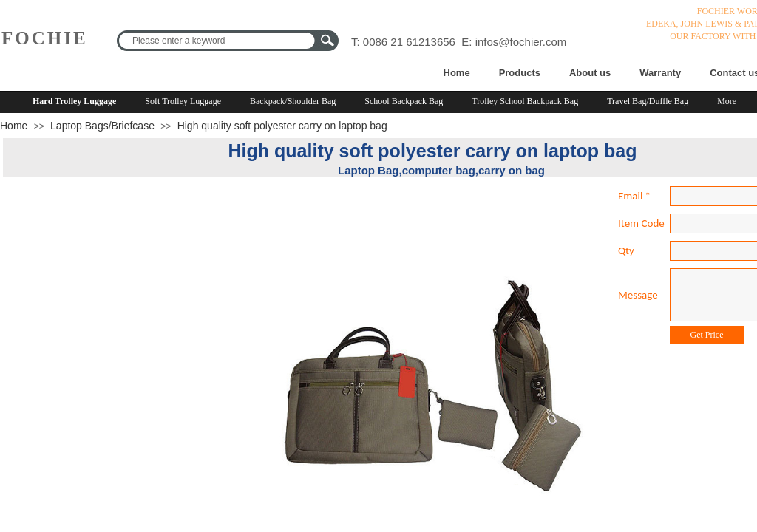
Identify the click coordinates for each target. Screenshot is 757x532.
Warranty (660, 73)
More (727, 101)
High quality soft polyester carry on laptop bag (282, 126)
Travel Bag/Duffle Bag (648, 101)
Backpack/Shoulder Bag (293, 101)
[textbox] (218, 41)
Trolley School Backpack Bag (525, 101)
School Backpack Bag (404, 101)
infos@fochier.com (521, 42)
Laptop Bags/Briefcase (102, 126)
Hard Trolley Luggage (74, 101)
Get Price (707, 335)
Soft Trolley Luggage (183, 101)
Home (457, 73)
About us (590, 73)
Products (520, 73)
